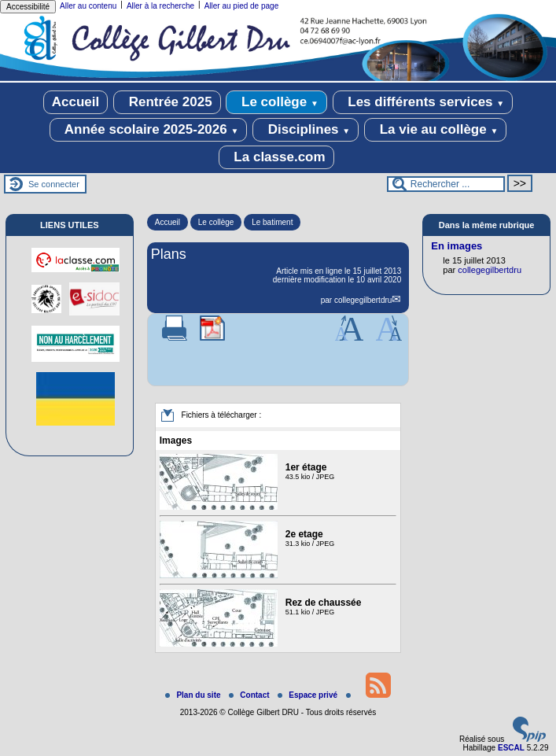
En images (457, 246)
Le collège (276, 102)
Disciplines (306, 130)
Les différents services (423, 102)
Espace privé (308, 695)
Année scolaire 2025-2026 (149, 130)
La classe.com (276, 157)
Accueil (75, 102)
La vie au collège (435, 130)
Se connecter (54, 184)
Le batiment (272, 222)
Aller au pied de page (242, 6)
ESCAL (511, 748)
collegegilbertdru (363, 300)
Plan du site (194, 695)
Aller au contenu (88, 6)
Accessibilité (28, 7)
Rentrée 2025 (167, 102)
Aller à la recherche (160, 6)
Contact (250, 695)
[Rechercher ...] (446, 184)
